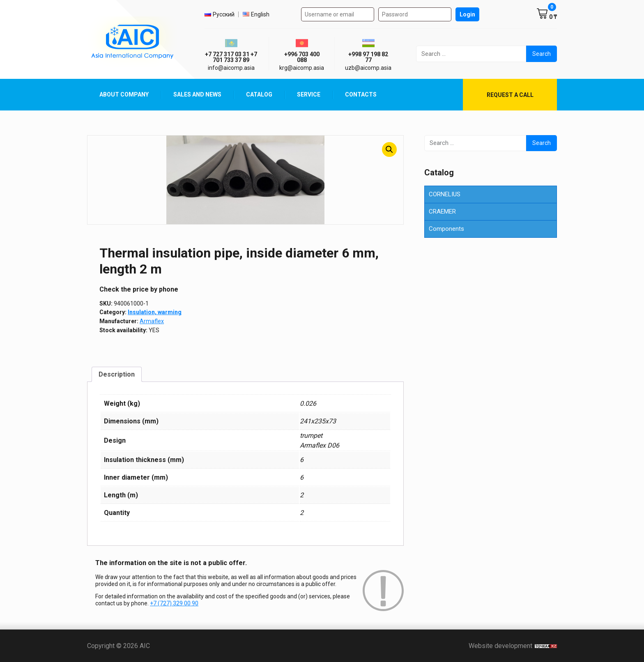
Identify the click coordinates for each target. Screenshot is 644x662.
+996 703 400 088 (302, 57)
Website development (513, 646)
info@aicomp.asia (231, 68)
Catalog (259, 94)
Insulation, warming (155, 312)
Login (467, 14)
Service (309, 94)
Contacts (361, 94)
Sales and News (197, 94)
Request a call (510, 95)
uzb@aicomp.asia (368, 68)
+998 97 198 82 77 (368, 57)
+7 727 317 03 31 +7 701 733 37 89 (231, 57)
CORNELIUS (445, 194)
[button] (389, 149)
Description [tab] (117, 374)
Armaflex (152, 321)
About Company (124, 94)
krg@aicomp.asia (302, 68)
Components (446, 229)
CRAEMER (442, 211)
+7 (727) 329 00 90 (174, 603)
